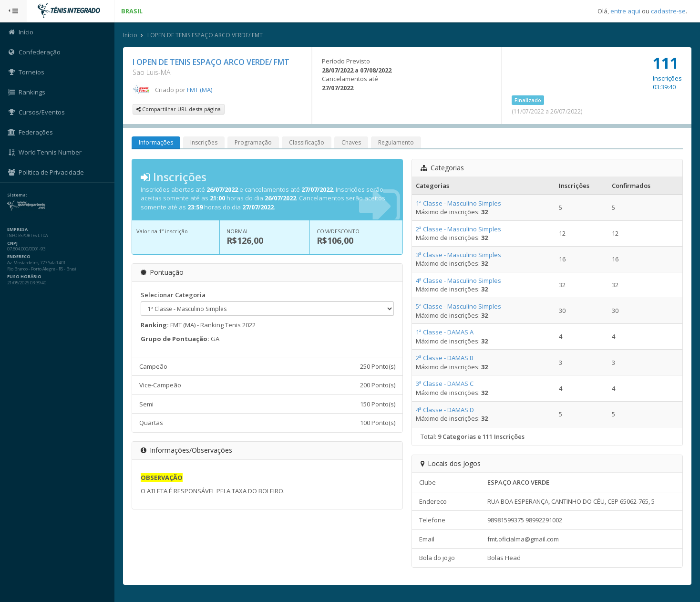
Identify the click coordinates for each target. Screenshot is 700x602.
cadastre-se (668, 11)
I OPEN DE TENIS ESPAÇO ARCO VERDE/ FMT (205, 35)
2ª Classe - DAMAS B (445, 358)
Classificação (307, 142)
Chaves (351, 142)
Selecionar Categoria (173, 295)
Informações (156, 142)
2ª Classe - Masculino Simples (458, 229)
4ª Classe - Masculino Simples (458, 280)
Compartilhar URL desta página (179, 109)
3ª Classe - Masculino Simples (458, 255)
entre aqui (625, 11)
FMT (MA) (200, 90)
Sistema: (17, 195)
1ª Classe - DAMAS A (445, 332)
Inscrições (204, 142)
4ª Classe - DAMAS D (445, 410)
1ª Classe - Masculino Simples (458, 203)
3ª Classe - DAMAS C (445, 384)
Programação (253, 142)
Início (130, 35)
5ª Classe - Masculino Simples (458, 306)
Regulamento (396, 142)
